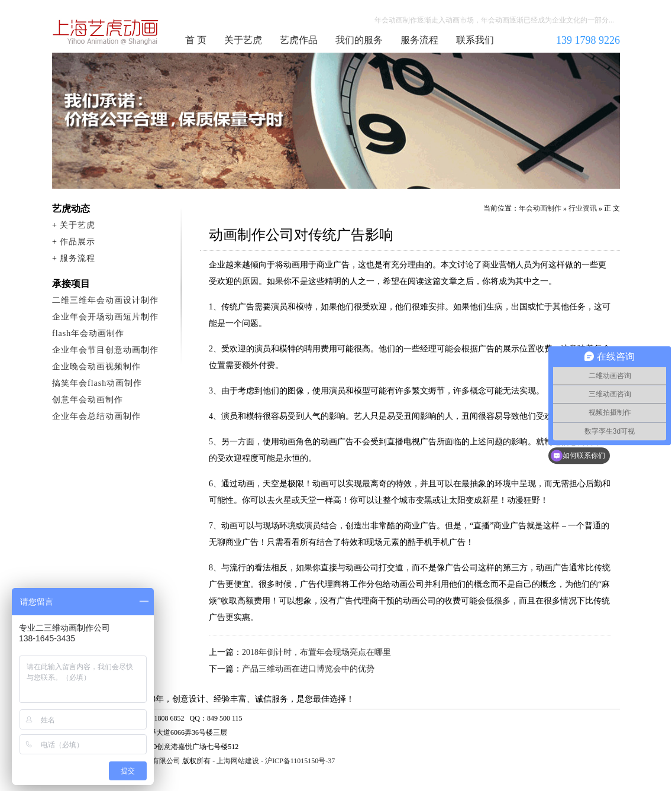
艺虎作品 (299, 40)
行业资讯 (583, 208)
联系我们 (475, 40)
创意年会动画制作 (88, 400)
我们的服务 (359, 40)
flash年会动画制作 (88, 333)
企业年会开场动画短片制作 (105, 317)
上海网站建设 (238, 761)
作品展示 (77, 242)
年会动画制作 (106, 32)
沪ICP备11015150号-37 (300, 761)
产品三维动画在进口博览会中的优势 (308, 669)
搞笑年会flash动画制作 (97, 383)
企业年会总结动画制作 (96, 416)
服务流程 (419, 40)
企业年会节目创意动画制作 (105, 350)
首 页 (196, 40)
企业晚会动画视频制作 (96, 367)
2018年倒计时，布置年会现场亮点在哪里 (316, 652)
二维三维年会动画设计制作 (105, 300)
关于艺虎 (243, 40)
